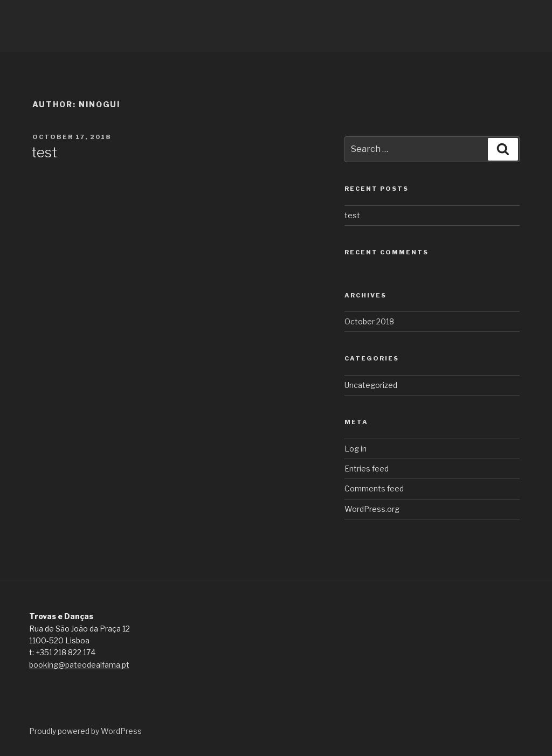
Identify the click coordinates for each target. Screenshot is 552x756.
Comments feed (374, 488)
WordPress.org (372, 509)
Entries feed (367, 469)
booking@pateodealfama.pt (79, 665)
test (44, 152)
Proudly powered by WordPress (85, 731)
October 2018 (369, 321)
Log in (356, 449)
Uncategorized (371, 385)
